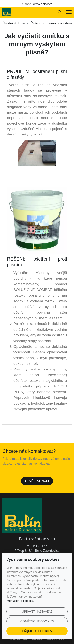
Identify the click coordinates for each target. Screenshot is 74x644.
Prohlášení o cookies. (20, 601)
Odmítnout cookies (37, 621)
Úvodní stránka (14, 23)
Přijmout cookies (37, 631)
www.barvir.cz (42, 4)
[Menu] (69, 12)
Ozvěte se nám (37, 481)
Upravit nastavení (37, 611)
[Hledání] (60, 12)
